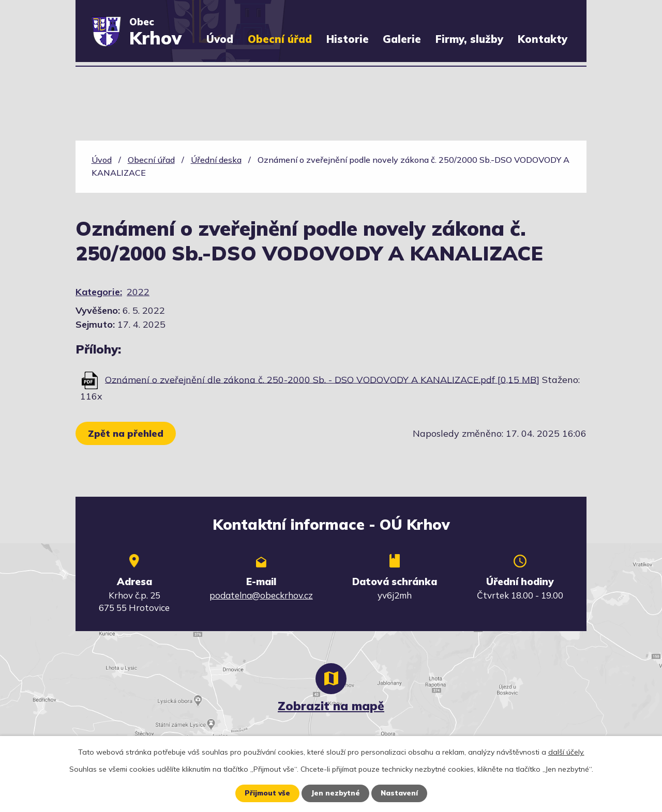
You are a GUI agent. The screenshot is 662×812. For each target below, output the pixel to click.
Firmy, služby (469, 39)
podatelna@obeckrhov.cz (261, 595)
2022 (138, 292)
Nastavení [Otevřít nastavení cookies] (401, 793)
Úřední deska (216, 160)
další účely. (566, 752)
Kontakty (543, 39)
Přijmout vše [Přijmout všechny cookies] (265, 793)
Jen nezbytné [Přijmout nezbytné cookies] (335, 793)
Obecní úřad (280, 39)
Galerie (402, 39)
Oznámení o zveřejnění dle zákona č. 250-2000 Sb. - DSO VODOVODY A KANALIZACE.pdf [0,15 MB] (322, 379)
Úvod (220, 39)
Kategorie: (99, 292)
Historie (348, 39)
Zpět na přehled (127, 433)
